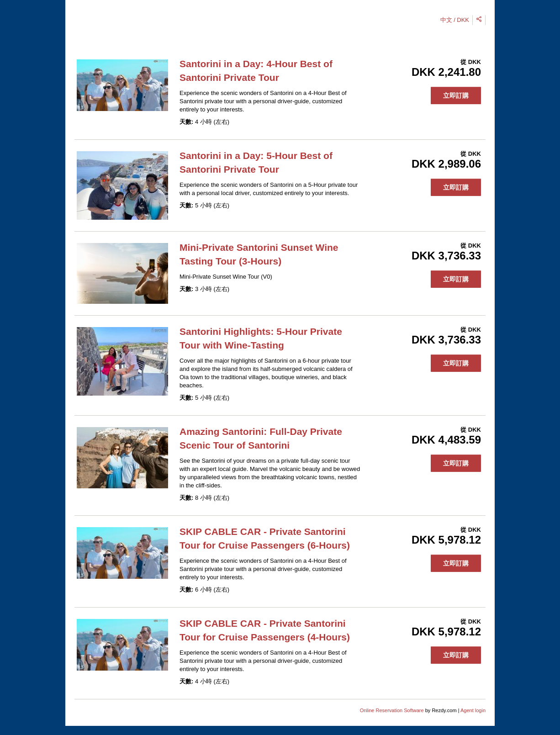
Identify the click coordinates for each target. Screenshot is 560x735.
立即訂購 (456, 95)
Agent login (473, 710)
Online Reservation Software (392, 710)
